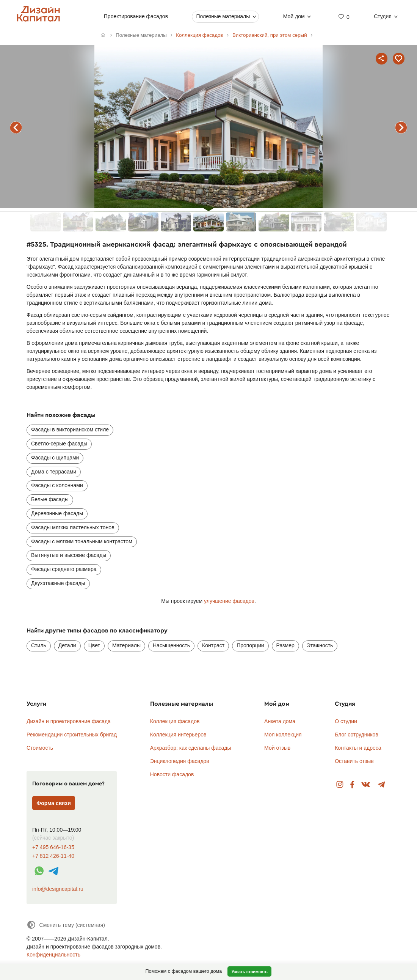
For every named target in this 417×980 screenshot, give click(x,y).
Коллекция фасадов (175, 721)
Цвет (94, 645)
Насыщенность (171, 645)
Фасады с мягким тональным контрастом (82, 541)
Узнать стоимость (250, 972)
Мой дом (294, 16)
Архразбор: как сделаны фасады (191, 748)
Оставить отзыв (354, 761)
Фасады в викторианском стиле (70, 429)
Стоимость (40, 748)
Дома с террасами (54, 472)
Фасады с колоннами (57, 485)
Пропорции (250, 645)
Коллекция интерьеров (178, 735)
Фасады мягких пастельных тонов (73, 527)
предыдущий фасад (16, 127)
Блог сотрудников (357, 735)
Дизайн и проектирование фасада (69, 721)
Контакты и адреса (358, 748)
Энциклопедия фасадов (180, 761)
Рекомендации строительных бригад (72, 735)
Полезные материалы (223, 16)
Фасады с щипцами (55, 458)
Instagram (340, 785)
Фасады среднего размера (64, 569)
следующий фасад (401, 127)
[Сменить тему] (66, 925)
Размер (285, 645)
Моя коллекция (283, 735)
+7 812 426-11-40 (53, 856)
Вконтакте (366, 785)
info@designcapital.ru (58, 889)
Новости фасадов (172, 774)
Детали (67, 645)
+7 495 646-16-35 (53, 847)
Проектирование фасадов (136, 16)
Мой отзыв (277, 748)
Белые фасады (50, 499)
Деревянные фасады (57, 513)
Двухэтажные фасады (58, 583)
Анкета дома (280, 721)
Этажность (320, 645)
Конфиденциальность (53, 955)
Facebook (352, 785)
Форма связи (54, 803)
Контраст (213, 645)
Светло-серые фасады (59, 444)
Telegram (382, 785)
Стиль (39, 645)
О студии (346, 721)
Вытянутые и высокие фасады (69, 555)
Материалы (126, 645)
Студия (383, 16)
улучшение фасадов (229, 601)
